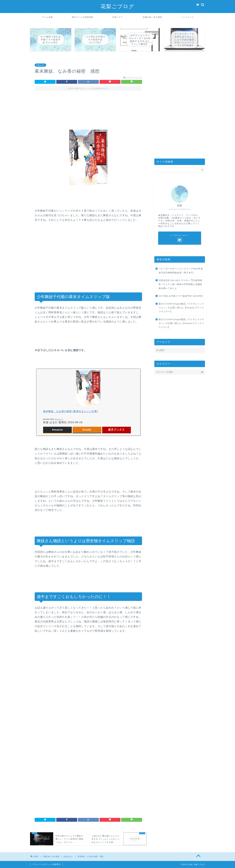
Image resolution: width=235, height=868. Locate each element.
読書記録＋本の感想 (152, 17)
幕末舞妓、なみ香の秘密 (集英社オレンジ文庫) (71, 411)
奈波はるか (40, 65)
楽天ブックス (116, 430)
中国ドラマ (117, 17)
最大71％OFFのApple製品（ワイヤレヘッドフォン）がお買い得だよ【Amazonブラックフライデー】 (181, 308)
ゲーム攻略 (48, 17)
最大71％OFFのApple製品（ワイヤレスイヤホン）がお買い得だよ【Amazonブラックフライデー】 (181, 323)
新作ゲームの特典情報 (83, 17)
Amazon (57, 430)
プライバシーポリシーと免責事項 (46, 864)
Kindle (87, 430)
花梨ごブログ (117, 6)
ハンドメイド (187, 17)
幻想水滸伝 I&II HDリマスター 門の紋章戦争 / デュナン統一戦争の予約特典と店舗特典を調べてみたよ (180, 284)
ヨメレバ (59, 419)
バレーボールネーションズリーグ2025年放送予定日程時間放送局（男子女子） (181, 271)
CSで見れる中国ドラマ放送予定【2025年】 (181, 296)
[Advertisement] (88, 107)
